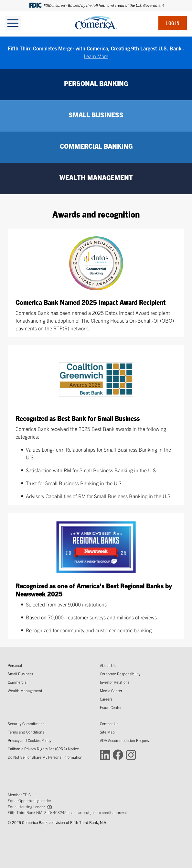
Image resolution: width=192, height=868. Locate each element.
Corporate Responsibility (120, 674)
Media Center (111, 690)
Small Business (20, 674)
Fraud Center (111, 707)
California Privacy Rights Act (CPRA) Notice (43, 749)
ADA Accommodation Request (125, 740)
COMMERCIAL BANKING (96, 146)
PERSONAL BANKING (96, 83)
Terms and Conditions (26, 732)
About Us (108, 665)
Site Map (107, 732)
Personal (15, 665)
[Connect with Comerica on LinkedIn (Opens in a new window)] (105, 754)
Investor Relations (115, 682)
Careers (106, 699)
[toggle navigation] (13, 23)
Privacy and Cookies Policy (29, 740)
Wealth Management (25, 690)
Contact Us (109, 723)
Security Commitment (26, 723)
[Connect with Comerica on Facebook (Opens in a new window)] (118, 754)
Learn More (96, 56)
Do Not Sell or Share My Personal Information (45, 757)
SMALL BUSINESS (96, 115)
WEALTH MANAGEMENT (96, 177)
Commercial (18, 682)
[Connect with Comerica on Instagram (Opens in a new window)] (131, 754)
